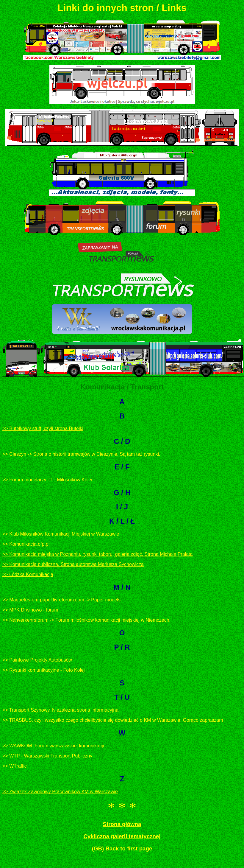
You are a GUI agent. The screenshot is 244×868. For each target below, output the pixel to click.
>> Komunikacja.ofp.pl (26, 544)
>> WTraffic (15, 766)
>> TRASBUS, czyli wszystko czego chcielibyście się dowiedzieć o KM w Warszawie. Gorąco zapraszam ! (114, 720)
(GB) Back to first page (122, 848)
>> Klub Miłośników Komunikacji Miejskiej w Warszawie (61, 534)
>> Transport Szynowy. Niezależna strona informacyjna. (61, 710)
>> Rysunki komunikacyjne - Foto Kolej (44, 670)
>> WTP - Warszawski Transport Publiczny (47, 756)
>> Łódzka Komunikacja (28, 574)
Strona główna (122, 824)
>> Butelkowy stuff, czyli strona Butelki (43, 428)
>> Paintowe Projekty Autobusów (37, 660)
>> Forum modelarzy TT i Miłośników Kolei (47, 480)
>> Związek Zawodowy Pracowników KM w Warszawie (60, 792)
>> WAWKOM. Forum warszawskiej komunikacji (53, 746)
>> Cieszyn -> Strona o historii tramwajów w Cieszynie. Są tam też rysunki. (81, 454)
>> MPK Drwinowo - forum (30, 610)
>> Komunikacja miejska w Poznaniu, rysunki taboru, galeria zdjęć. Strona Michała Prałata (97, 554)
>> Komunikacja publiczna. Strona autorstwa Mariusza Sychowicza (73, 564)
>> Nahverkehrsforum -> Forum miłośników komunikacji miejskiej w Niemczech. (86, 620)
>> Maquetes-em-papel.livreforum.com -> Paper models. (62, 600)
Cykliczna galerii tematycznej (122, 836)
